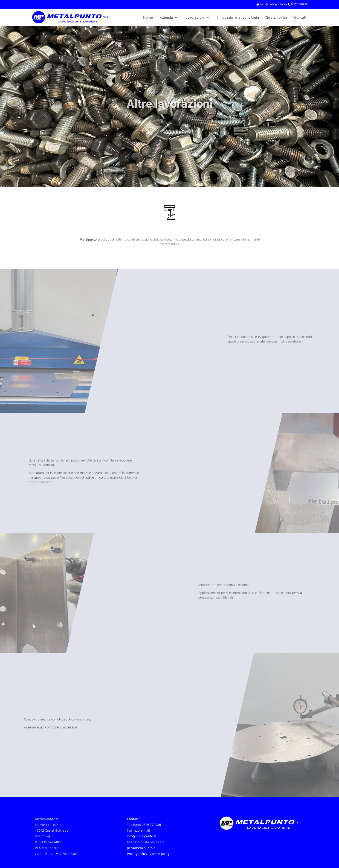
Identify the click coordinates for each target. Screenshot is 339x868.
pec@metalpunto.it (141, 848)
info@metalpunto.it (273, 4)
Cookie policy (160, 854)
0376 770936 (299, 4)
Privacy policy (137, 854)
